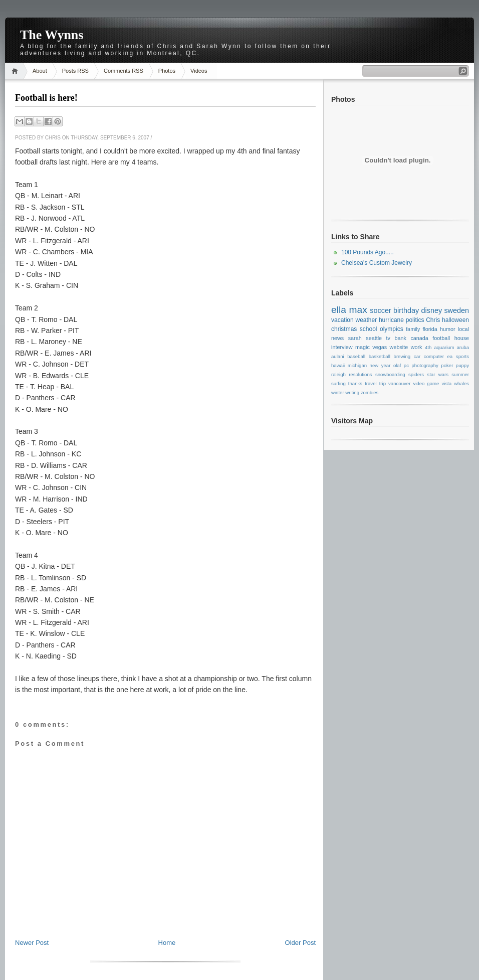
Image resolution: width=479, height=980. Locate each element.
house (462, 338)
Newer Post (32, 943)
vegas (380, 347)
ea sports (458, 356)
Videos (199, 71)
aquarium (444, 347)
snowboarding (390, 374)
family (413, 329)
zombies (370, 392)
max (358, 310)
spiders (416, 374)
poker (447, 365)
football (441, 338)
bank (400, 338)
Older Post (300, 943)
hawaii (338, 365)
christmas (344, 329)
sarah (355, 338)
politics (415, 320)
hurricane (391, 320)
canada (419, 338)
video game (426, 383)
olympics (392, 329)
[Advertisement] (165, 916)
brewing (402, 356)
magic (363, 347)
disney (432, 310)
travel (371, 383)
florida (430, 329)
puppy (462, 365)
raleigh (338, 374)
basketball (380, 356)
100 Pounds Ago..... (368, 252)
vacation (342, 320)
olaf (397, 365)
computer (434, 356)
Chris (433, 320)
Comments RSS (124, 71)
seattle (374, 338)
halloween (455, 320)
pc (406, 365)
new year (380, 365)
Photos (167, 71)
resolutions (360, 374)
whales (461, 383)
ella (339, 310)
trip (383, 383)
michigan (357, 365)
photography (425, 365)
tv (388, 338)
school (369, 329)
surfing (338, 383)
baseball (356, 356)
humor (448, 329)
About (40, 71)
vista (446, 383)
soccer (380, 310)
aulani (338, 356)
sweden (456, 310)
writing (352, 392)
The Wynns (52, 35)
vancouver (399, 383)
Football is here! (46, 98)
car (417, 356)
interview (342, 347)
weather (366, 320)
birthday (406, 310)
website (399, 347)
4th (428, 347)
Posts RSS (75, 71)
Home (16, 71)
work (417, 347)
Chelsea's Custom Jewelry (377, 263)
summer (460, 374)
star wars (438, 374)
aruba (463, 347)
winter (338, 392)
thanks (355, 383)
